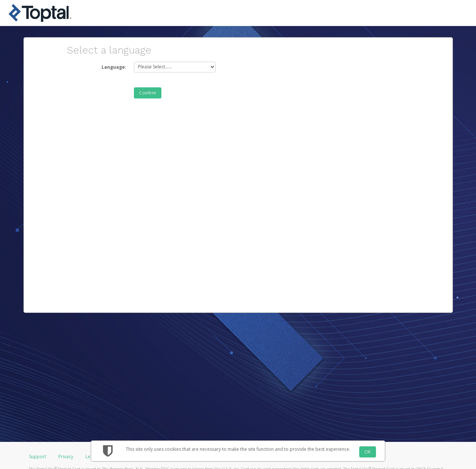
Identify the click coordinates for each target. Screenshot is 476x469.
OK (368, 452)
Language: (114, 67)
